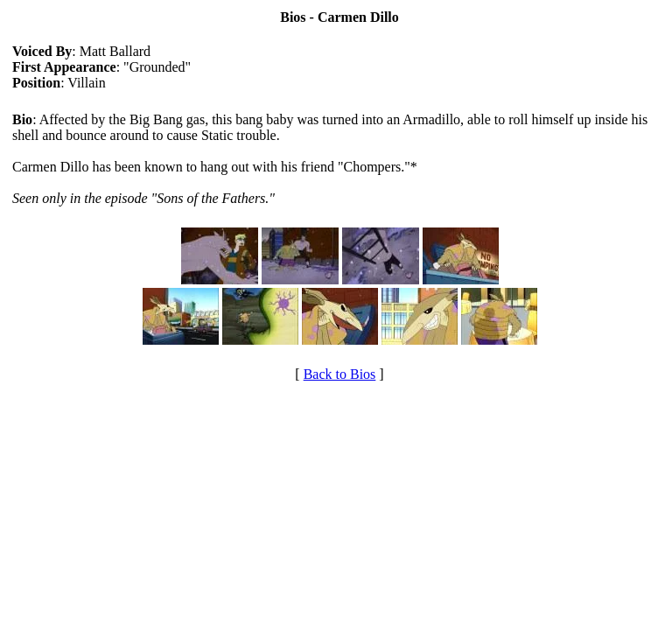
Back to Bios (340, 374)
